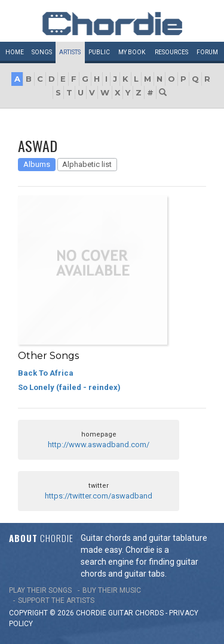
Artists (70, 52)
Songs (42, 52)
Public (99, 52)
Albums (37, 164)
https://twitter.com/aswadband (99, 496)
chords (149, 613)
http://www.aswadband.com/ (99, 445)
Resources (171, 52)
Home (15, 52)
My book (132, 52)
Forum (207, 52)
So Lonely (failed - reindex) (69, 387)
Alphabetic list (87, 164)
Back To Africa (46, 373)
